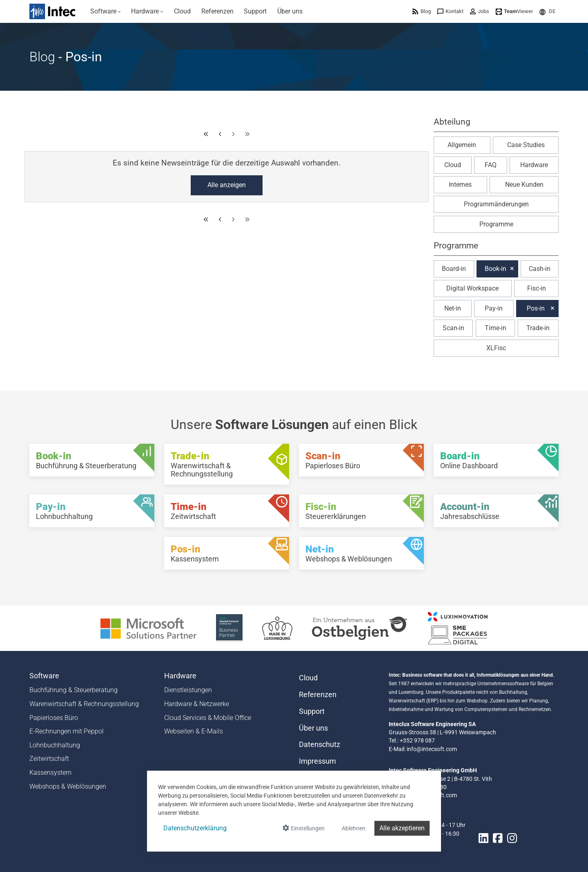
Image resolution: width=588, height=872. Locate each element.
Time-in (496, 328)
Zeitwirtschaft (49, 759)
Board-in (454, 269)
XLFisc (496, 348)
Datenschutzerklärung (195, 828)
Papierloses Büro (54, 718)
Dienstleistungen (188, 690)
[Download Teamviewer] (514, 11)
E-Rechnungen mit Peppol (67, 731)
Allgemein (462, 145)
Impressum (317, 761)
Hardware (534, 165)
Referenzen (318, 695)
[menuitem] (106, 11)
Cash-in (540, 269)
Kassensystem (50, 773)
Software (44, 676)
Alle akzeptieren (402, 828)
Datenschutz (320, 745)
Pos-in (536, 308)
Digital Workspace (472, 288)
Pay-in (494, 308)
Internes (460, 184)
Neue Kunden (524, 184)
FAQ (491, 165)
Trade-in (538, 328)
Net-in (453, 308)
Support (312, 711)
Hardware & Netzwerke (197, 704)
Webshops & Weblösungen (68, 786)
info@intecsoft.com (432, 749)
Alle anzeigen (227, 185)
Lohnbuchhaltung (55, 745)
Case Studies (526, 145)
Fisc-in (537, 288)
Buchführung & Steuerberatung (73, 690)
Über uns (313, 728)
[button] (547, 11)
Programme (496, 224)
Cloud (453, 165)
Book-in (496, 269)
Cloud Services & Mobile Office (208, 718)
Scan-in (453, 328)
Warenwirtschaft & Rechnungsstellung (84, 704)
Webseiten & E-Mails (194, 731)
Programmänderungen (496, 204)
